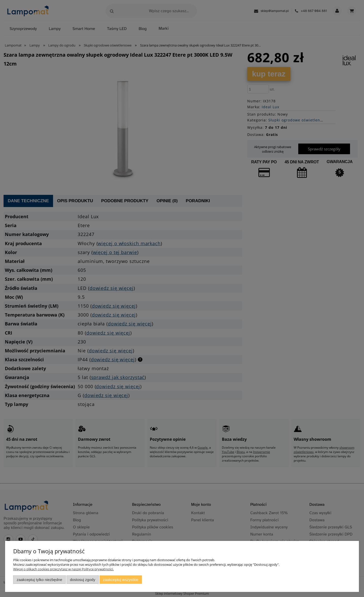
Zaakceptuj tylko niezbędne (39, 580)
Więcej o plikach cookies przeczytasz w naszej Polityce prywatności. (63, 569)
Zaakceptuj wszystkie (121, 580)
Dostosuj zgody (82, 580)
